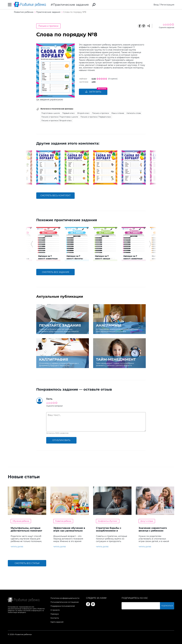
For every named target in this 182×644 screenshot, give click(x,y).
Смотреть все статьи (27, 563)
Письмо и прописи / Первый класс (96, 117)
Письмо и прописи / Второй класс (57, 121)
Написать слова (134, 113)
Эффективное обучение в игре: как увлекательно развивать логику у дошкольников (69, 532)
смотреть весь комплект (55, 196)
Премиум (55, 614)
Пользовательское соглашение (65, 602)
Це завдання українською (50, 99)
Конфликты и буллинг (108, 521)
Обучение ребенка (21, 521)
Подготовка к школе (51, 113)
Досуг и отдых (147, 521)
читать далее (17, 547)
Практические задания (71, 5)
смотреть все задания (56, 272)
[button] (32, 167)
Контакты (55, 618)
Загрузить (93, 92)
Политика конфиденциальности (65, 598)
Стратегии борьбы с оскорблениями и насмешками (109, 531)
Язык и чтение (118, 113)
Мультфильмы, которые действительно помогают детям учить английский (26, 531)
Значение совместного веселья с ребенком (153, 529)
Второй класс (83, 113)
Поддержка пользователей (63, 606)
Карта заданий (57, 622)
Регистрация (167, 5)
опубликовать (61, 440)
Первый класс (69, 113)
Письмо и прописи (48, 26)
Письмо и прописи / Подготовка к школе (60, 117)
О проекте (55, 610)
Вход (156, 5)
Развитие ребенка (63, 521)
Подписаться (167, 606)
